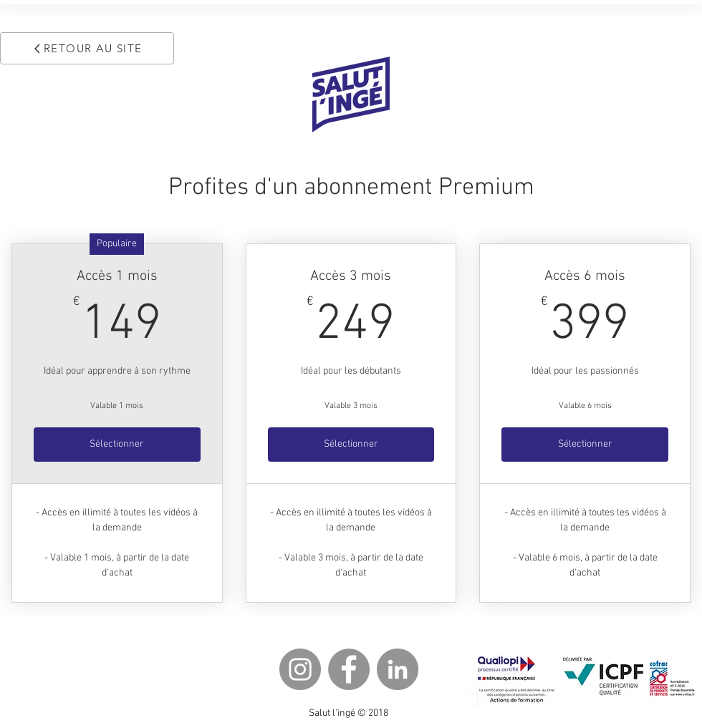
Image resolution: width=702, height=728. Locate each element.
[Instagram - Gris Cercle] (300, 669)
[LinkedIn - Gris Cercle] (398, 669)
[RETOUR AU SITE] (87, 48)
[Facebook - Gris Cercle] (349, 669)
